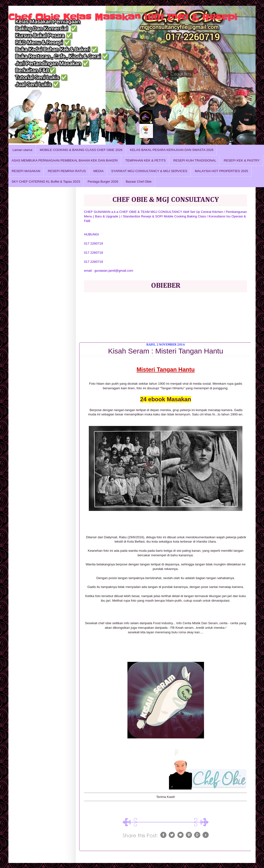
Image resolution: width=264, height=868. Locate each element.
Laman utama (22, 150)
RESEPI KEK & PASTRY (242, 160)
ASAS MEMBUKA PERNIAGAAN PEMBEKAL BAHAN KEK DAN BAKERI (65, 160)
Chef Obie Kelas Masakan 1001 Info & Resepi (123, 17)
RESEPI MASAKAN (26, 171)
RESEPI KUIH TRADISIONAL (195, 160)
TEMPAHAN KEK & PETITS (146, 160)
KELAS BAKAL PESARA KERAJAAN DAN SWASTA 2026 (172, 150)
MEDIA (99, 171)
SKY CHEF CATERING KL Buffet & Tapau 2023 (46, 182)
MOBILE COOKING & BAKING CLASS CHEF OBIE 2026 (81, 150)
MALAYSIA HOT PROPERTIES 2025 (222, 171)
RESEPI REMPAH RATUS (67, 171)
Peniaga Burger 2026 (103, 182)
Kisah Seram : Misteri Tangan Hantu (166, 351)
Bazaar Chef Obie (139, 182)
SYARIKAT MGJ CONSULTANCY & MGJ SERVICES (149, 171)
